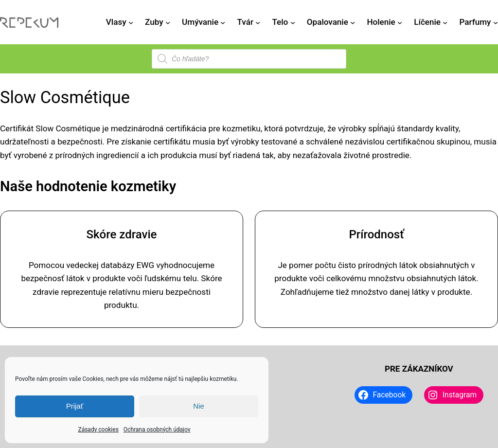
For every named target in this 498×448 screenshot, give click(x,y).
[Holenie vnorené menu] (400, 22)
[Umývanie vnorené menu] (223, 22)
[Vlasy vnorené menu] (131, 22)
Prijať (75, 406)
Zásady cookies (98, 430)
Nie (199, 406)
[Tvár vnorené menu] (258, 22)
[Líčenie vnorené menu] (445, 22)
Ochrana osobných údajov (157, 430)
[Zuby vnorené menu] (168, 22)
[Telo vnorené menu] (293, 22)
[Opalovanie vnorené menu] (353, 22)
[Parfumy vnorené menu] (496, 22)
